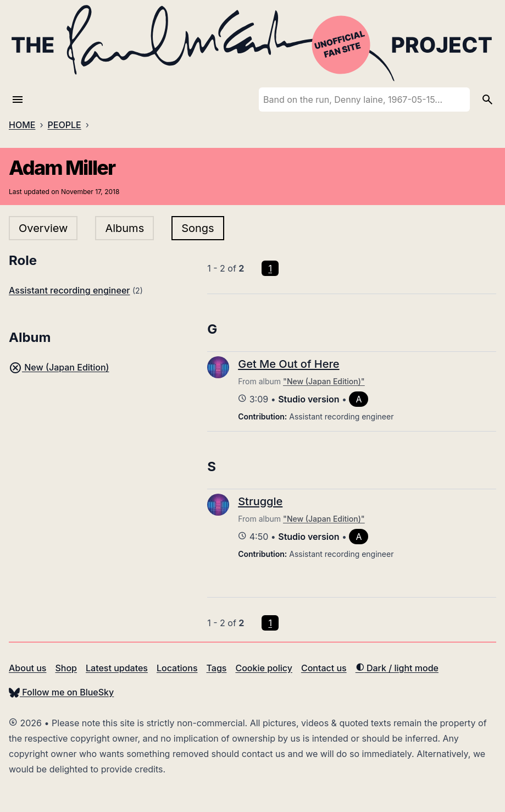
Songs (198, 228)
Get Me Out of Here (288, 364)
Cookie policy (263, 668)
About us (27, 668)
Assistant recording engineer (69, 290)
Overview (43, 228)
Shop (66, 668)
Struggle (260, 501)
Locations (177, 668)
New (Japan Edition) (59, 367)
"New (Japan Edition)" (324, 381)
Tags (217, 668)
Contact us (324, 668)
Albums (124, 228)
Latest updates (117, 668)
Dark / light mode (397, 668)
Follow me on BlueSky (61, 692)
